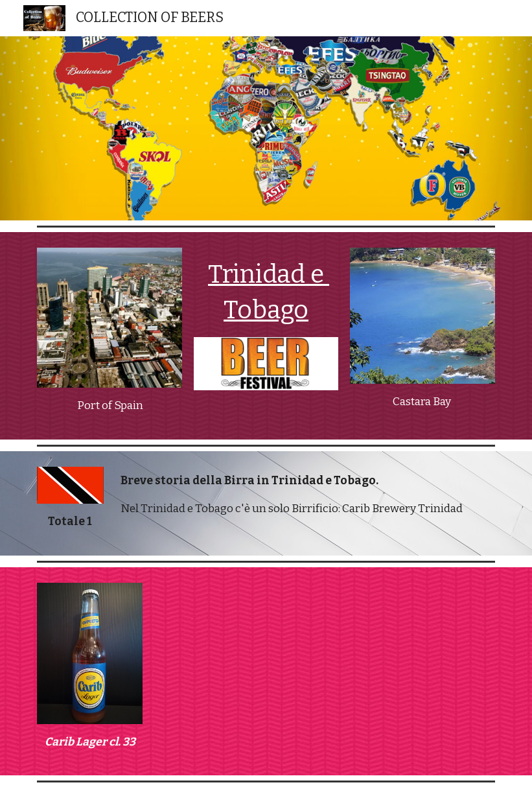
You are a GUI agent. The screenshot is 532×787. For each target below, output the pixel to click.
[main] (110, 406)
